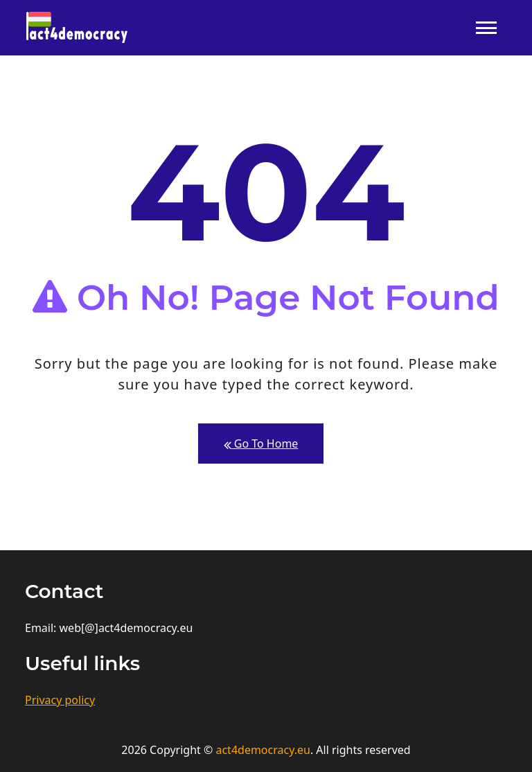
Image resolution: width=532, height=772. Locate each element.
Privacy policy (60, 700)
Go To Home (261, 444)
